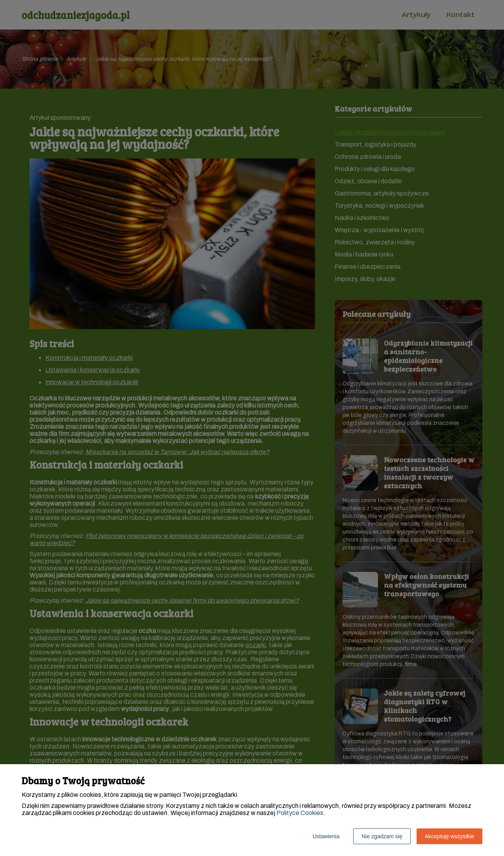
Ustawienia (326, 836)
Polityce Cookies (300, 813)
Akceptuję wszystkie (449, 836)
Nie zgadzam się (382, 836)
